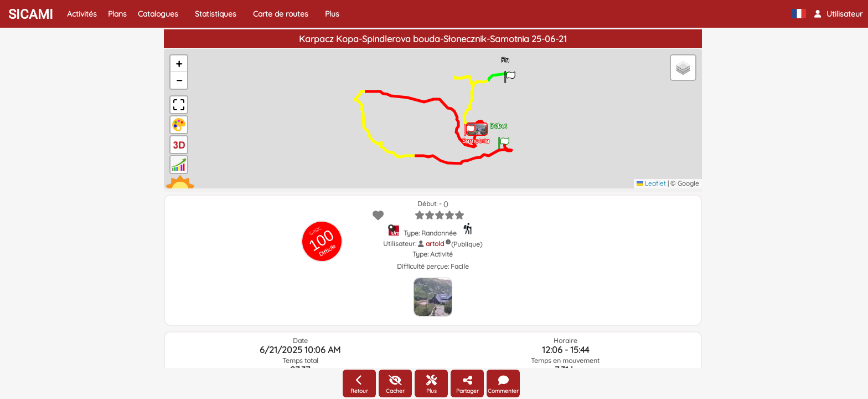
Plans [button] (117, 14)
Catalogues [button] (158, 14)
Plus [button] (332, 14)
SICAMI (31, 14)
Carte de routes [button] (281, 14)
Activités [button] (82, 14)
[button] (838, 14)
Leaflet (651, 183)
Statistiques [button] (216, 14)
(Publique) (467, 244)
